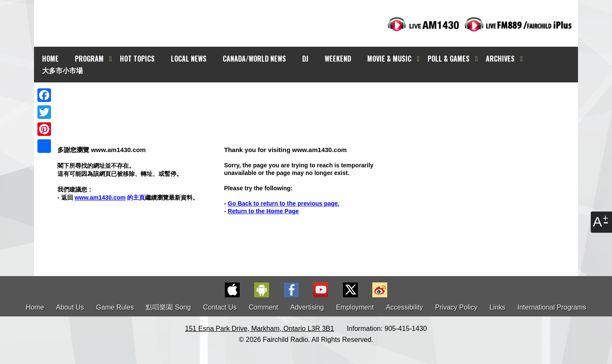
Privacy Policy (456, 307)
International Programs (552, 307)
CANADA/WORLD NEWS (254, 59)
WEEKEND (338, 59)
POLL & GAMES (449, 59)
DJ (305, 59)
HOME (50, 59)
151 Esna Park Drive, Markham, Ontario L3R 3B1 (260, 329)
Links (497, 307)
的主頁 (110, 198)
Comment (263, 307)
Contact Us (220, 307)
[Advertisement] (314, 98)
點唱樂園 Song (169, 307)
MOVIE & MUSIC (389, 59)
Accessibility (404, 307)
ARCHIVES (500, 59)
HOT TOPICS (137, 59)
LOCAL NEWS (189, 59)
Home (35, 307)
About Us (70, 307)
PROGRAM (89, 59)
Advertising (307, 307)
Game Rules (115, 307)
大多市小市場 (62, 70)
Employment (355, 307)
